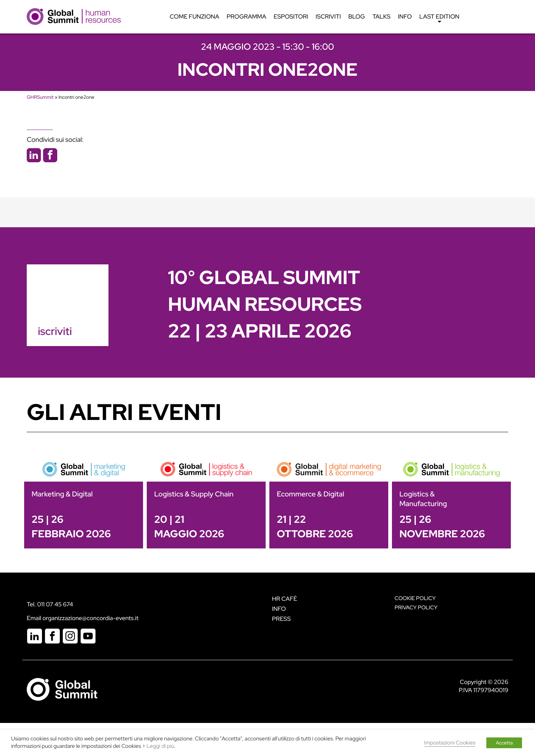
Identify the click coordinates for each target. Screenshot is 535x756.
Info (405, 17)
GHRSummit (40, 97)
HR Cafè (285, 599)
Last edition (440, 19)
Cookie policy (415, 598)
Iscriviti (328, 17)
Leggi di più (160, 746)
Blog (357, 17)
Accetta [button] (504, 743)
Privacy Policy (416, 608)
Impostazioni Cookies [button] (450, 743)
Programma (246, 17)
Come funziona (194, 17)
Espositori (291, 17)
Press (281, 619)
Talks (381, 17)
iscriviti (55, 331)
